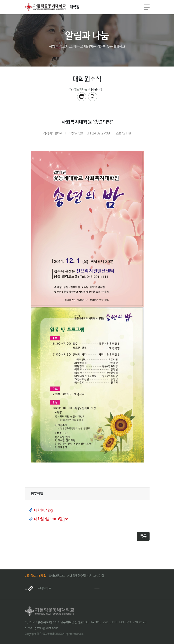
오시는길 (99, 576)
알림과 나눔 (81, 90)
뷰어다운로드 (57, 576)
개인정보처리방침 (36, 576)
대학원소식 (96, 90)
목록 (143, 536)
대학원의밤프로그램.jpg (51, 519)
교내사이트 (38, 588)
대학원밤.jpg (43, 510)
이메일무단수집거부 (79, 576)
